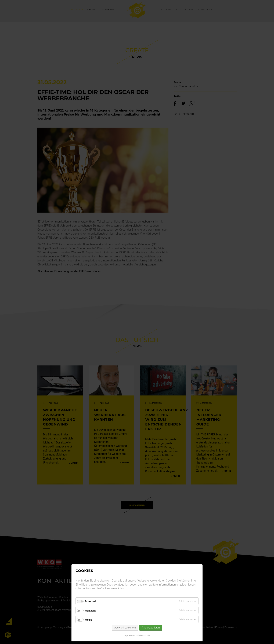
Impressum (130, 635)
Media (88, 620)
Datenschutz (144, 635)
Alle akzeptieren (151, 628)
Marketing (91, 611)
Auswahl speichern (125, 628)
